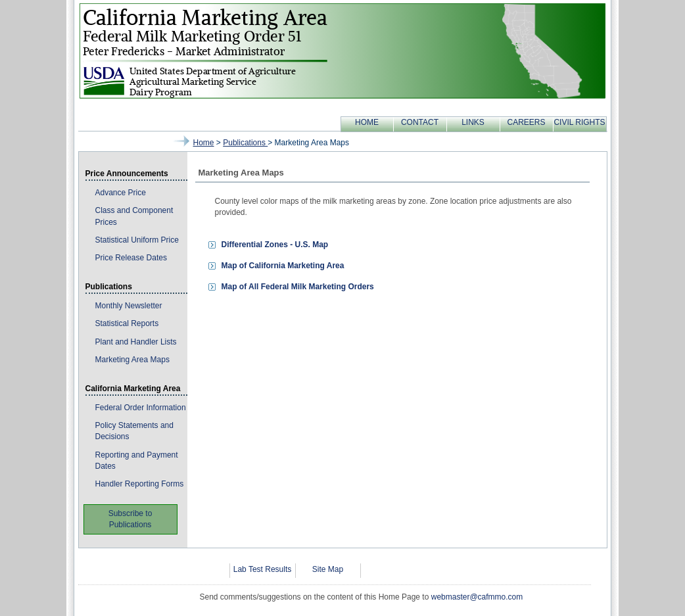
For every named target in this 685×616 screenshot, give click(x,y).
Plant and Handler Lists (136, 342)
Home (204, 143)
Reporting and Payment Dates (137, 461)
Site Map (328, 569)
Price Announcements (127, 174)
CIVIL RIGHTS (579, 122)
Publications (109, 287)
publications (245, 143)
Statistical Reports (127, 323)
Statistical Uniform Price (137, 240)
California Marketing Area (133, 389)
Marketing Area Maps (132, 360)
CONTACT (420, 122)
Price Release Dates (131, 258)
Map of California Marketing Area (283, 266)
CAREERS (526, 122)
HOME (367, 122)
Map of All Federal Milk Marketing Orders (298, 287)
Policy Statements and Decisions (134, 431)
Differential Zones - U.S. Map (275, 245)
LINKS (473, 122)
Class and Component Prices (134, 216)
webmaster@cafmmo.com (477, 597)
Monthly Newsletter (129, 306)
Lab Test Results (263, 569)
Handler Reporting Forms (140, 484)
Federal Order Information (141, 408)
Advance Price (121, 193)
